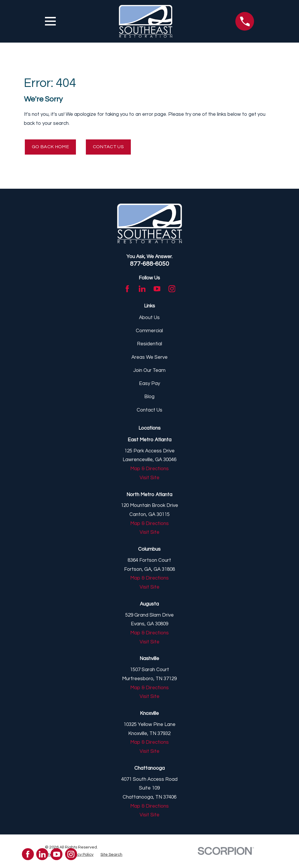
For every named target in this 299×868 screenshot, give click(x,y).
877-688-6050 (149, 265)
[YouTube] (157, 290)
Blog (149, 398)
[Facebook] (127, 290)
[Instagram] (172, 290)
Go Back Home (52, 147)
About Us (149, 318)
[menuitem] (81, 855)
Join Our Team (149, 371)
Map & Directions (149, 470)
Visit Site (149, 478)
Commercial (149, 332)
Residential (149, 345)
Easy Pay (149, 384)
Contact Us (112, 147)
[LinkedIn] (142, 290)
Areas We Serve (149, 358)
